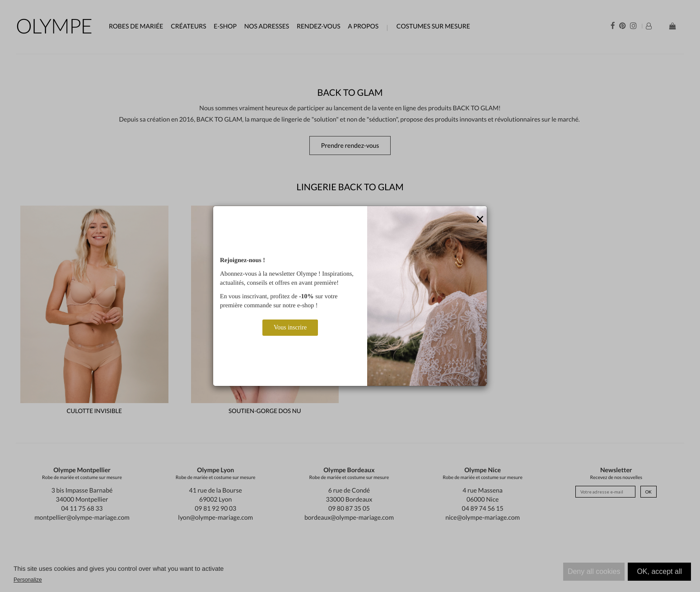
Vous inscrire (290, 327)
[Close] (480, 220)
